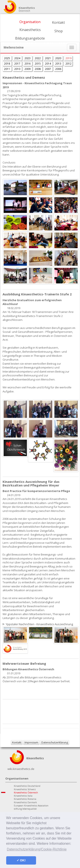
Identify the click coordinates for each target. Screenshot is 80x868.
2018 (7, 64)
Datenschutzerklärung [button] (55, 742)
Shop (59, 31)
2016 (28, 64)
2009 (28, 69)
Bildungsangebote (30, 38)
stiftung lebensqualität (25, 809)
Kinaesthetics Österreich (26, 793)
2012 (68, 64)
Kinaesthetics (30, 30)
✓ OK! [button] (21, 860)
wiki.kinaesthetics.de (21, 769)
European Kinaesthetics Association (31, 806)
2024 (18, 58)
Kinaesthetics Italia (23, 796)
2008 (38, 69)
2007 (48, 69)
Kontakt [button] (17, 742)
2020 (59, 58)
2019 (68, 58)
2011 (7, 69)
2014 (48, 64)
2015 (38, 64)
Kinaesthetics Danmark (25, 802)
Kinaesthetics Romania (25, 799)
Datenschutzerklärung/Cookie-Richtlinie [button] (37, 849)
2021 (48, 58)
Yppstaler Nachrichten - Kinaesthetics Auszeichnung (39, 624)
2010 (18, 69)
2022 (38, 58)
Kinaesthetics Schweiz (25, 789)
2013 (59, 64)
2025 (7, 58)
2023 (28, 58)
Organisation (30, 22)
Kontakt (58, 22)
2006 (58, 69)
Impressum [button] (31, 742)
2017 (18, 64)
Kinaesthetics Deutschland (27, 786)
